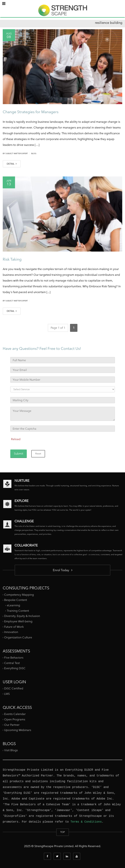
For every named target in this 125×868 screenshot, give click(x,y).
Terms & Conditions (86, 822)
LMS (7, 694)
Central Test (12, 663)
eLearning (13, 605)
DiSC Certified (14, 688)
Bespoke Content (16, 600)
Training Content (18, 611)
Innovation (11, 632)
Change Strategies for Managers (31, 112)
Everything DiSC (15, 668)
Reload (16, 439)
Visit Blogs (11, 750)
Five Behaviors (14, 658)
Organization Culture (18, 637)
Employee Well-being (18, 621)
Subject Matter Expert (17, 153)
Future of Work (14, 627)
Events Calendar (15, 714)
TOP (63, 832)
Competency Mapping (19, 595)
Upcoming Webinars (18, 730)
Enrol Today (63, 570)
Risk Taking (12, 259)
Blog (34, 153)
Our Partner (12, 725)
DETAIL (12, 164)
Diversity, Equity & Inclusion (22, 616)
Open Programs (15, 719)
